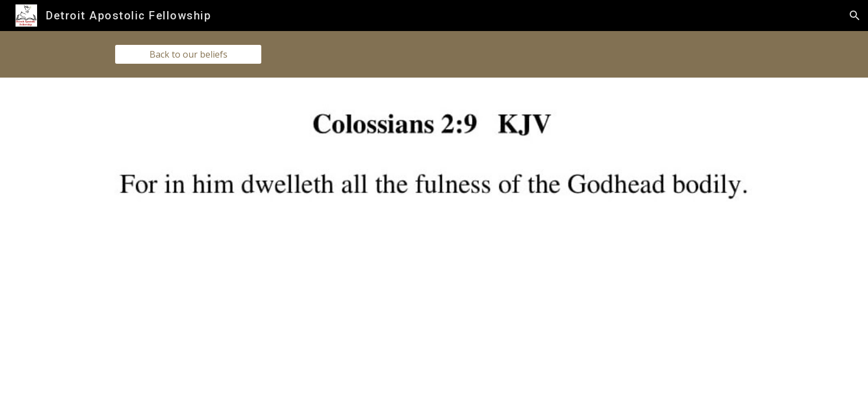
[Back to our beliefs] (188, 54)
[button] (855, 16)
